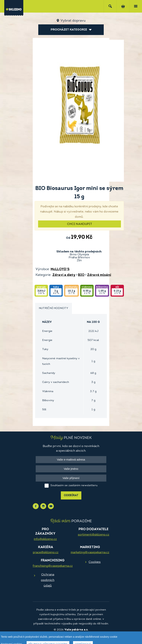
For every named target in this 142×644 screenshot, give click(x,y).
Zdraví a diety (64, 275)
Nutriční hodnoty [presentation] (54, 308)
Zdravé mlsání (99, 275)
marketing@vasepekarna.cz (90, 553)
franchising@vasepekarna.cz (53, 566)
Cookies (95, 562)
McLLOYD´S (60, 269)
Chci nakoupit (80, 224)
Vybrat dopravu (73, 21)
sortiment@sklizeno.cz (94, 535)
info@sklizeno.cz (45, 539)
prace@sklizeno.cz (46, 553)
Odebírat (71, 496)
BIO (81, 275)
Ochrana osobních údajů (48, 580)
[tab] (54, 309)
